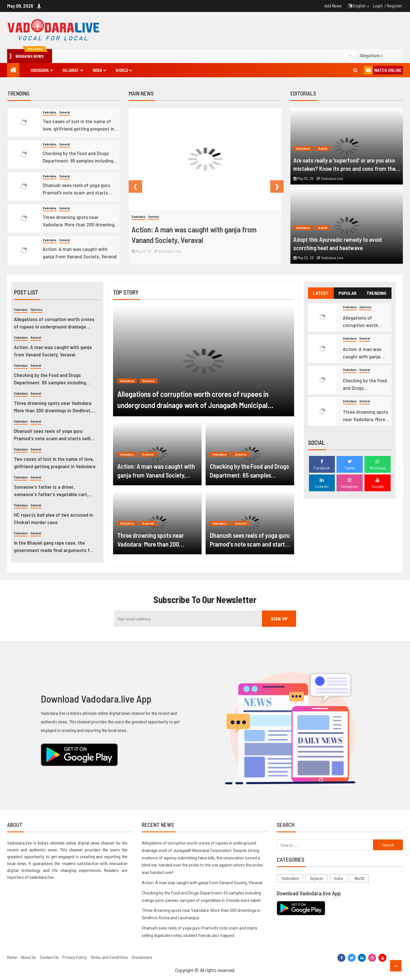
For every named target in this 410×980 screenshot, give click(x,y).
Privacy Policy (75, 957)
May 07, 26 (141, 251)
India (97, 70)
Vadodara (40, 70)
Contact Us (49, 957)
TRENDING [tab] (376, 293)
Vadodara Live (167, 251)
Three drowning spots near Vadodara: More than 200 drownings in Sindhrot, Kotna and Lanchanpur (80, 221)
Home (12, 957)
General (65, 112)
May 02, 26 (304, 258)
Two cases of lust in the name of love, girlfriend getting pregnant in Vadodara (78, 125)
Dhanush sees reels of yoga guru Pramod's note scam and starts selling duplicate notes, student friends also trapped (76, 189)
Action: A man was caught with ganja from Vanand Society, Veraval (80, 253)
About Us (28, 957)
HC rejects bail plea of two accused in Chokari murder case (54, 518)
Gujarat (71, 70)
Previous (132, 186)
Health (323, 148)
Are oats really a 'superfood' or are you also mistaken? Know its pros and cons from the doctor (344, 165)
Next (273, 186)
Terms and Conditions (109, 957)
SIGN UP (279, 619)
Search (388, 845)
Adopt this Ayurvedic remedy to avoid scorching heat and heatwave (338, 244)
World (122, 70)
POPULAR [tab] (348, 293)
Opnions (36, 310)
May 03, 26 (303, 178)
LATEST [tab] (321, 293)
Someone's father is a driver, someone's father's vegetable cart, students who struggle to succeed (51, 491)
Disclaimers (142, 957)
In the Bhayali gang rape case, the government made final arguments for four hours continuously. (54, 547)
